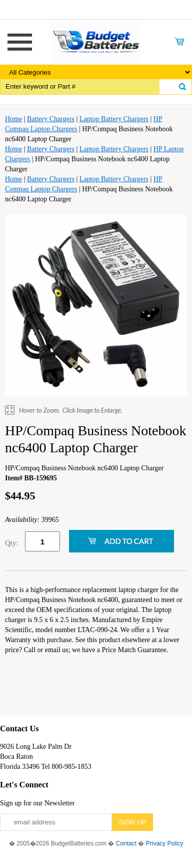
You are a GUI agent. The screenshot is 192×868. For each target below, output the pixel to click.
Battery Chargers (51, 119)
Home (13, 119)
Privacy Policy (165, 843)
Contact (126, 843)
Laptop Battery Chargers (114, 119)
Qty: (12, 543)
